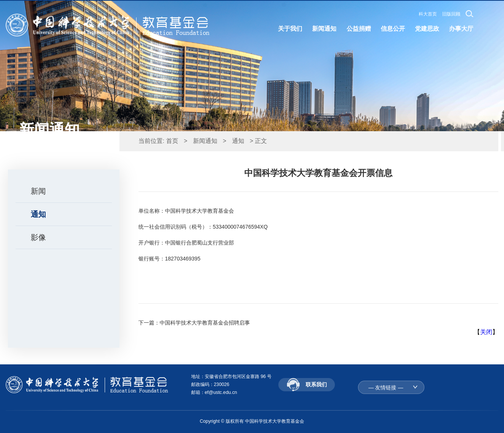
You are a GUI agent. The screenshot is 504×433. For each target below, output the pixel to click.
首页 (172, 141)
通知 (38, 214)
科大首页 (428, 14)
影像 (38, 237)
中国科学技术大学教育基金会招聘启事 (205, 323)
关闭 (486, 332)
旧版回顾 (451, 14)
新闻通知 (205, 141)
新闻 (38, 191)
